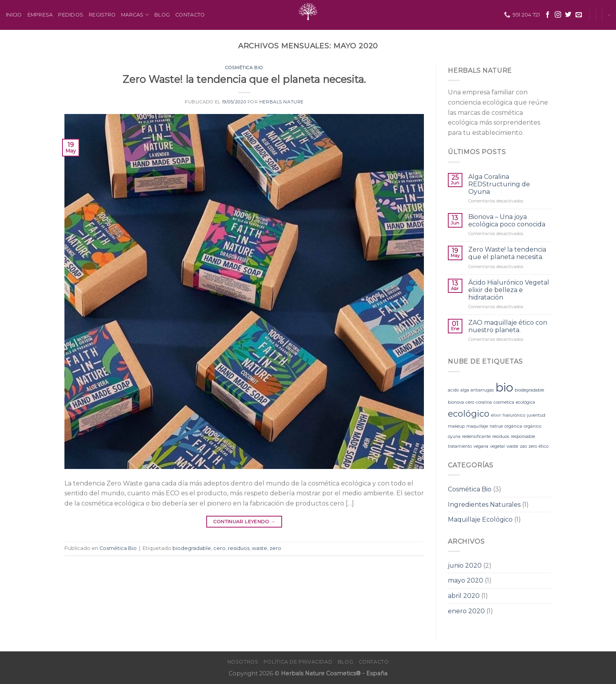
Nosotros (243, 662)
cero (219, 548)
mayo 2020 (466, 580)
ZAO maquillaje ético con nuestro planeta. (508, 326)
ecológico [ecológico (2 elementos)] (469, 414)
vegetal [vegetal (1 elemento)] (497, 446)
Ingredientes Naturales (484, 505)
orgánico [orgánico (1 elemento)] (533, 426)
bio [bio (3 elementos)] (504, 387)
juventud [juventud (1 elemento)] (536, 415)
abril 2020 (464, 596)
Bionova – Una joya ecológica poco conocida (507, 221)
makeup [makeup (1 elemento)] (456, 426)
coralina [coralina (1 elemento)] (484, 402)
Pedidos (71, 15)
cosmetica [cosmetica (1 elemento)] (504, 402)
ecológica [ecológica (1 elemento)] (525, 402)
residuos (239, 548)
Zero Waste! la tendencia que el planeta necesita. (244, 79)
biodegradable (192, 548)
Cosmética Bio (244, 68)
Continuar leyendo (244, 521)
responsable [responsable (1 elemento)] (523, 437)
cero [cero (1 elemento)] (470, 402)
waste (259, 548)
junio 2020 (465, 565)
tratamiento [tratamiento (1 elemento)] (460, 446)
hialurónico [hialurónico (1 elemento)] (514, 415)
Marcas (135, 15)
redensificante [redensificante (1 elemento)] (476, 437)
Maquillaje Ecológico (480, 519)
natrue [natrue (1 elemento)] (496, 426)
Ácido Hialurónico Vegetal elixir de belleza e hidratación (509, 290)
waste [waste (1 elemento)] (512, 446)
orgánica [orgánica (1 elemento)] (513, 426)
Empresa (40, 15)
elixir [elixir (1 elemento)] (496, 415)
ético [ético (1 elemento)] (544, 446)
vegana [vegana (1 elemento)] (481, 446)
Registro (102, 15)
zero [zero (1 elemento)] (533, 446)
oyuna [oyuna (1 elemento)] (454, 437)
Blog (162, 15)
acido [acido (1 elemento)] (453, 390)
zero (275, 548)
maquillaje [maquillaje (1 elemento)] (477, 426)
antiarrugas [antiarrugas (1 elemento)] (482, 390)
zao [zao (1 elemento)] (523, 446)
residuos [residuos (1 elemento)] (501, 437)
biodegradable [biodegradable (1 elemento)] (529, 390)
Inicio (14, 15)
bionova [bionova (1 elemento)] (456, 402)
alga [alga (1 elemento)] (465, 390)
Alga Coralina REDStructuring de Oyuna (499, 184)
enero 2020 (466, 611)
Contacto (190, 15)
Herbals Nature (281, 102)
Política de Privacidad (298, 662)
